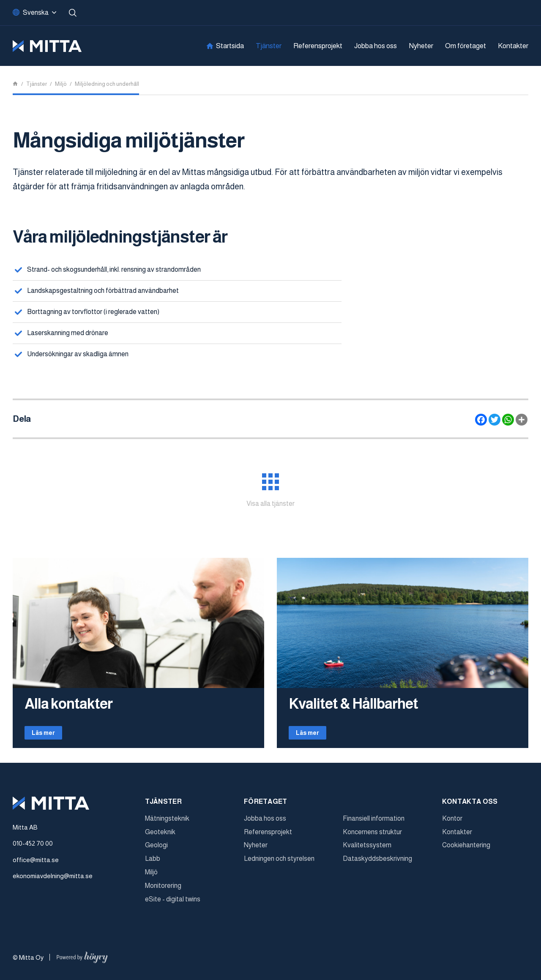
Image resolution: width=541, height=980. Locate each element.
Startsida (230, 46)
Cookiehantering (466, 848)
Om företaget (466, 46)
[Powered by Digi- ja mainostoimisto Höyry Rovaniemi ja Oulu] (82, 958)
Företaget (266, 804)
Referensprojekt (318, 46)
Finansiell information (374, 821)
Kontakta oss (470, 804)
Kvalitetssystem (367, 848)
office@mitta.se (36, 863)
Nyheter (421, 46)
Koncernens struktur (372, 835)
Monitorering (163, 889)
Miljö (151, 875)
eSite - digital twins (173, 902)
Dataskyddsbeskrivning (377, 861)
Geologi (156, 848)
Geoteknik (160, 835)
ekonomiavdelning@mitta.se (53, 879)
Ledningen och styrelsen (279, 861)
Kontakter (513, 46)
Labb (153, 861)
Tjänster (269, 46)
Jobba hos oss (376, 46)
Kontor (452, 821)
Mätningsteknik (167, 821)
